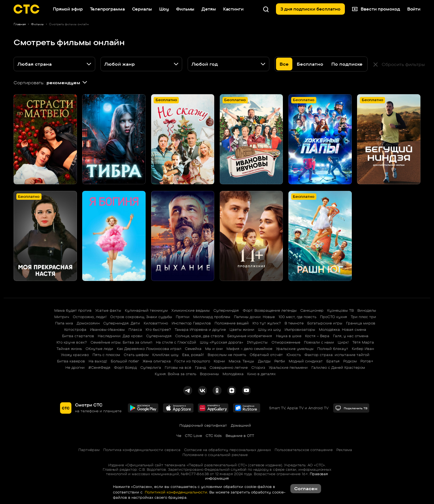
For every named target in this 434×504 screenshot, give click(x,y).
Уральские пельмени (288, 367)
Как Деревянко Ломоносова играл (149, 349)
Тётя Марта (363, 342)
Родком (350, 361)
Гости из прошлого (192, 361)
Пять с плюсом (106, 355)
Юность (294, 355)
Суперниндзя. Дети (122, 323)
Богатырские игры (325, 323)
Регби (280, 361)
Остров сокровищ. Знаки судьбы (141, 317)
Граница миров (361, 323)
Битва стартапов (78, 336)
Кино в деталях (261, 374)
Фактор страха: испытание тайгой (337, 355)
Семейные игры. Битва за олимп (121, 342)
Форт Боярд (125, 367)
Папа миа (64, 323)
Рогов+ (367, 361)
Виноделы (367, 310)
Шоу (164, 9)
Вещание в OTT (240, 436)
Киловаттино (156, 323)
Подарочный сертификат (203, 425)
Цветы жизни (242, 329)
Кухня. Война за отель (175, 374)
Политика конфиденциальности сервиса (142, 450)
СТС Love (193, 436)
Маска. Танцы (241, 361)
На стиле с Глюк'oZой (176, 342)
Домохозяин (88, 323)
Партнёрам (89, 450)
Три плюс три (363, 317)
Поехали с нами (319, 342)
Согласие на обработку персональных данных (228, 450)
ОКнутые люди (99, 349)
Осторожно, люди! (90, 317)
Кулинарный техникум (146, 310)
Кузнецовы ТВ (340, 310)
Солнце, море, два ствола (199, 336)
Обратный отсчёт (266, 355)
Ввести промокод (376, 9)
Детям (209, 9)
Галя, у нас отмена (351, 336)
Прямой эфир (68, 9)
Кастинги (233, 9)
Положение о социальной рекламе (215, 455)
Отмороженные (286, 342)
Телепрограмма (107, 9)
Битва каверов (71, 361)
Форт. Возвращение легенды (270, 310)
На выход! (98, 361)
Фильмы (185, 9)
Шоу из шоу (269, 329)
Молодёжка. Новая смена (343, 329)
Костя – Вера (317, 336)
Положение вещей (232, 323)
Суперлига (151, 367)
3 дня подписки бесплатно (310, 9)
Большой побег (125, 361)
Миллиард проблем (212, 317)
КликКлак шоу (165, 355)
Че (179, 436)
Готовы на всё (178, 367)
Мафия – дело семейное (249, 349)
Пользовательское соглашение (304, 450)
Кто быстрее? (158, 329)
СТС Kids (214, 436)
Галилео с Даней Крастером (338, 367)
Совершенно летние (229, 367)
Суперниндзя (226, 310)
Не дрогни (75, 367)
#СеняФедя (99, 367)
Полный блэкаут (333, 349)
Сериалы (142, 9)
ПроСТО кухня (334, 317)
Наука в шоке (289, 336)
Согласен (306, 488)
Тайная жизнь (69, 349)
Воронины (209, 374)
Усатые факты (108, 310)
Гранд (200, 367)
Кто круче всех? (72, 342)
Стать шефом (136, 355)
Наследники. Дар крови (120, 336)
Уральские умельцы (295, 349)
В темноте (294, 323)
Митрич (62, 317)
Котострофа (75, 329)
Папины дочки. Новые (254, 317)
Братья (333, 361)
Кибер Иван (363, 349)
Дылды (264, 361)
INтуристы (257, 342)
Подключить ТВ (351, 408)
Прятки (183, 317)
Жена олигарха (157, 361)
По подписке (347, 64)
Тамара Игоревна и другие (200, 329)
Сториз (258, 367)
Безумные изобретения (250, 336)
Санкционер (312, 310)
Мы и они (214, 349)
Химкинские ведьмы (191, 310)
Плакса (135, 329)
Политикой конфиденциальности (175, 492)
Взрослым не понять (227, 355)
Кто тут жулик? (267, 323)
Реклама (344, 450)
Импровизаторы (300, 329)
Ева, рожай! (193, 355)
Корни (219, 361)
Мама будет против (73, 310)
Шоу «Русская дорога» (222, 342)
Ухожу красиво (75, 355)
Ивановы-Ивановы (107, 329)
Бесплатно (310, 64)
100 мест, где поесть (297, 317)
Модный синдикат (306, 361)
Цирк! (343, 342)
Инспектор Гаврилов (191, 323)
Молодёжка (233, 374)
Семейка (193, 349)
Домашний (241, 425)
